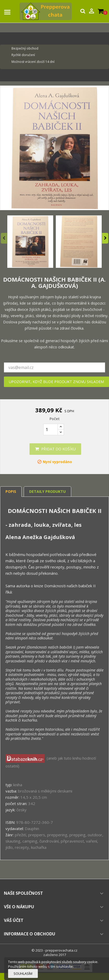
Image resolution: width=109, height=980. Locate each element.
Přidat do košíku (55, 449)
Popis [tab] (11, 491)
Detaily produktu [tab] (47, 491)
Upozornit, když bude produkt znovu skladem (56, 382)
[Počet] (51, 429)
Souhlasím (23, 973)
